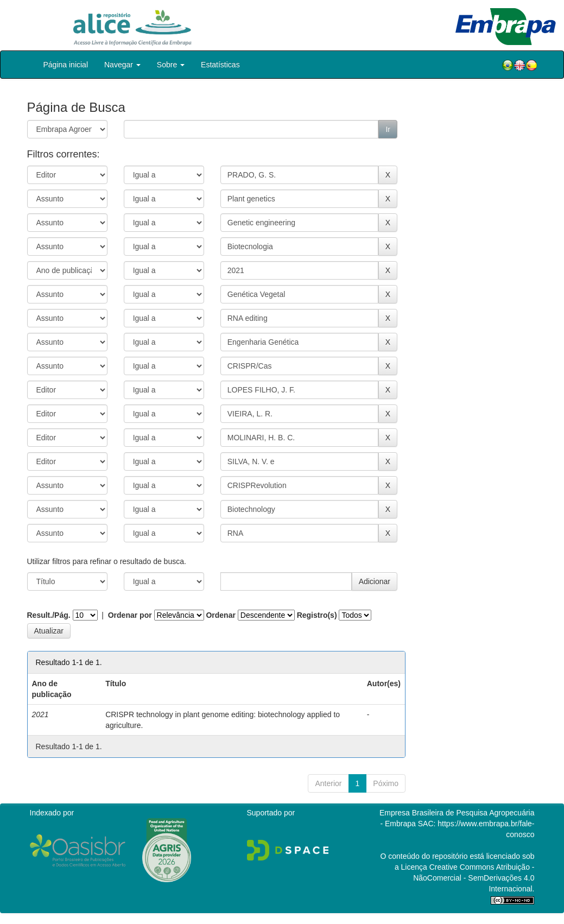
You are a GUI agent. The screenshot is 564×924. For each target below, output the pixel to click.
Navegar (122, 65)
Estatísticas (220, 65)
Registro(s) (317, 615)
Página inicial (66, 65)
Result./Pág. (49, 615)
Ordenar (220, 615)
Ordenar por (130, 615)
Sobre (171, 65)
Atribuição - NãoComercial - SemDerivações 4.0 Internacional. (474, 878)
